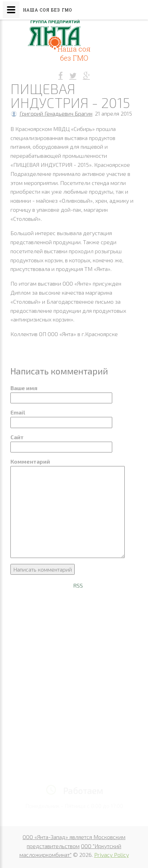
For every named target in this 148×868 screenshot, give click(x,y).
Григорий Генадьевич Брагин (56, 113)
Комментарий (30, 461)
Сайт (17, 437)
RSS (95, 585)
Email (18, 412)
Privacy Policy (112, 855)
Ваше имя (24, 388)
